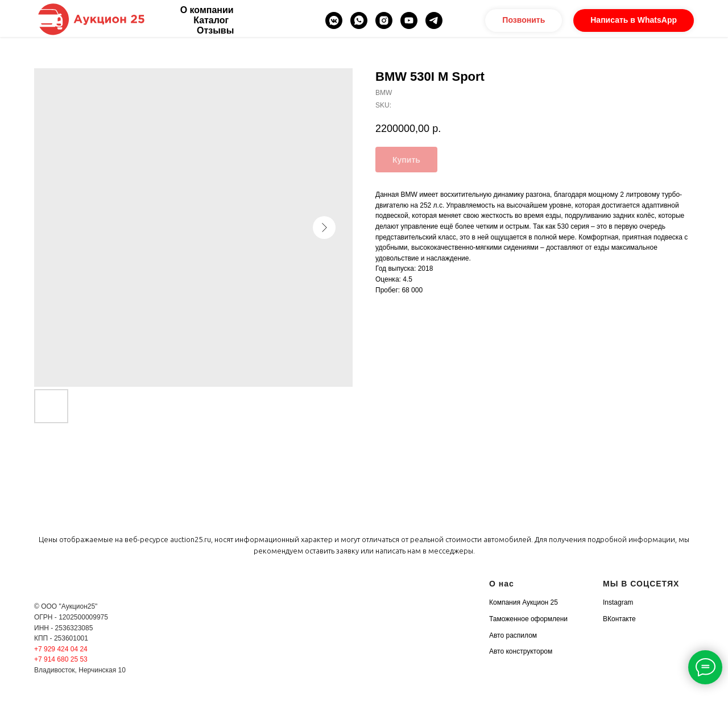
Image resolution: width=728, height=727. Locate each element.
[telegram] (434, 20)
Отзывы (215, 30)
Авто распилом (513, 635)
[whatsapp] (359, 20)
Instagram (618, 602)
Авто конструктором (521, 651)
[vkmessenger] (334, 20)
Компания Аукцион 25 (524, 602)
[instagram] (384, 20)
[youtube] (409, 20)
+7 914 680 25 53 (61, 659)
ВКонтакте (619, 619)
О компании (207, 10)
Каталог (211, 20)
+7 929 (45, 649)
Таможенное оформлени (528, 619)
